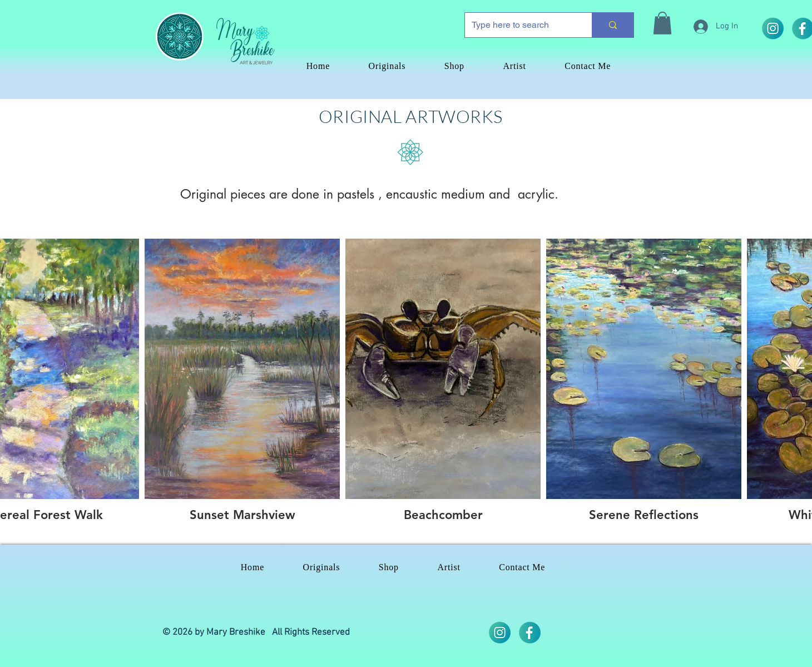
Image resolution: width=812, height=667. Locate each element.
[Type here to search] (520, 25)
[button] (662, 23)
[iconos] (529, 633)
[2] (773, 28)
